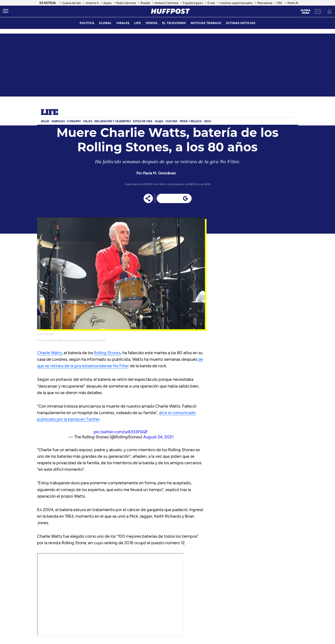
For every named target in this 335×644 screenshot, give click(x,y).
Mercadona (265, 3)
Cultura (171, 121)
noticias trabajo (206, 23)
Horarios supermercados (236, 3)
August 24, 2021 (158, 437)
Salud (45, 121)
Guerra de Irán (72, 3)
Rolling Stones (107, 353)
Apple (107, 3)
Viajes (88, 121)
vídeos (151, 23)
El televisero (174, 23)
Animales (58, 121)
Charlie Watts (50, 353)
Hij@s (159, 121)
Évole (211, 3)
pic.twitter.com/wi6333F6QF (121, 432)
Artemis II (92, 3)
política (87, 23)
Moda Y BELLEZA (191, 121)
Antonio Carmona (167, 3)
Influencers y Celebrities (112, 121)
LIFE (138, 23)
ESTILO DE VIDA (143, 121)
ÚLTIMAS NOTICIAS (241, 23)
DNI (280, 3)
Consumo (74, 121)
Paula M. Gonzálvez (159, 173)
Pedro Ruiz (294, 3)
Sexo (207, 121)
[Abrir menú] (6, 11)
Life (50, 113)
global (105, 23)
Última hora (306, 12)
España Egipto (193, 3)
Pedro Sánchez (126, 3)
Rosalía (145, 3)
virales (123, 23)
